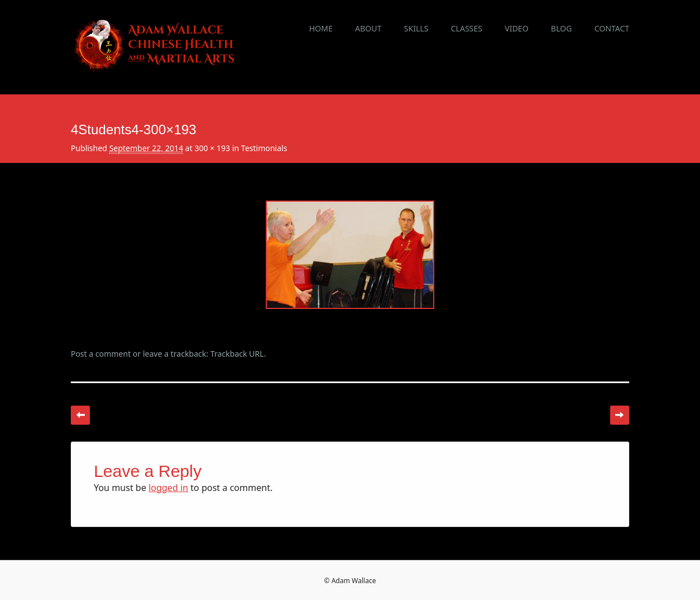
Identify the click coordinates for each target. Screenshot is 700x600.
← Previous (80, 415)
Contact (612, 28)
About (368, 28)
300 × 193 (212, 148)
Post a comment (101, 354)
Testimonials (264, 148)
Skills (416, 28)
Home (321, 28)
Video (516, 28)
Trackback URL (237, 354)
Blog (562, 28)
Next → (620, 415)
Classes (467, 28)
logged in (168, 488)
